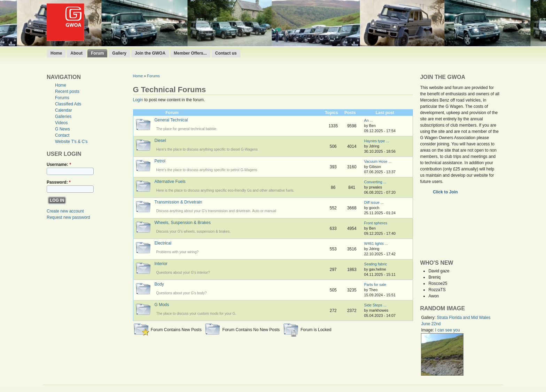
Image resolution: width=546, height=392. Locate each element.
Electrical (163, 243)
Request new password (68, 217)
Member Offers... (190, 53)
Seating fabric (375, 264)
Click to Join (446, 192)
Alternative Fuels (170, 182)
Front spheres (376, 223)
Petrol (160, 161)
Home (56, 53)
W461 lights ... (376, 243)
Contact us (226, 53)
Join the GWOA (150, 53)
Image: (428, 330)
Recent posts (67, 91)
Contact (62, 135)
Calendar (64, 110)
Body (159, 284)
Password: (59, 182)
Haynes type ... (376, 141)
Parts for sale (375, 285)
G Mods (162, 305)
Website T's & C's (71, 142)
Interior (161, 264)
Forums (62, 98)
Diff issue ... (374, 202)
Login (138, 100)
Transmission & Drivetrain (178, 202)
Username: (59, 165)
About (76, 53)
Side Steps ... (375, 305)
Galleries (63, 117)
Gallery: (429, 318)
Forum (97, 53)
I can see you (447, 330)
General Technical (171, 120)
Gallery (119, 53)
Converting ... (375, 182)
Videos (61, 123)
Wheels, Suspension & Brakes (183, 223)
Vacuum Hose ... (378, 161)
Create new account (65, 211)
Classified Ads (68, 104)
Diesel (160, 141)
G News (63, 129)
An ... (368, 120)
